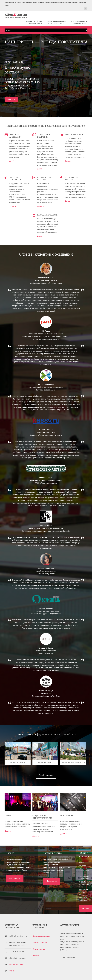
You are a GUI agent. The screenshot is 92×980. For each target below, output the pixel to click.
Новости (36, 942)
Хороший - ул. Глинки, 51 (18, 772)
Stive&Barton (33, 974)
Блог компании (13, 890)
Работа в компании (40, 929)
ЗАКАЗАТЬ (11, 100)
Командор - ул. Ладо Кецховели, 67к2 (74, 772)
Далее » (13, 164)
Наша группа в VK (16, 951)
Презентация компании (42, 923)
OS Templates (83, 974)
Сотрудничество (39, 936)
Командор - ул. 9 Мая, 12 (46, 772)
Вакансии (73, 893)
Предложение (44, 890)
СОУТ (12, 958)
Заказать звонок (70, 944)
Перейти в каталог (46, 784)
